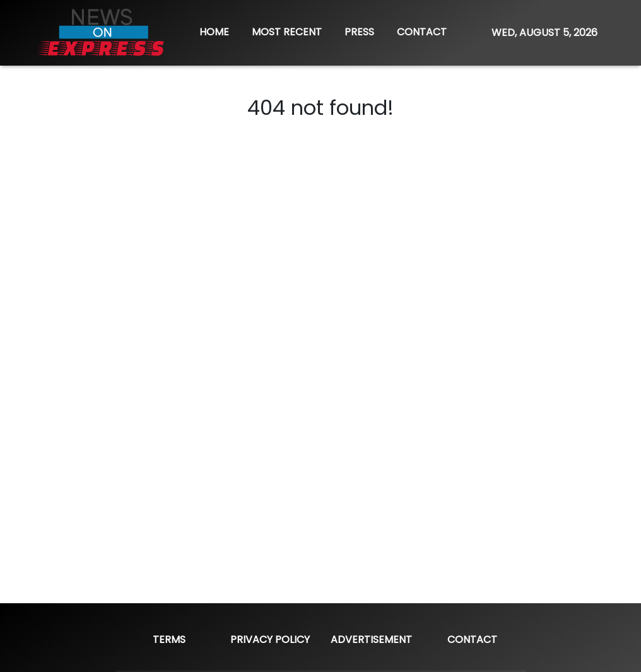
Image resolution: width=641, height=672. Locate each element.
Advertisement (371, 640)
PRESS (359, 32)
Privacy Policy (270, 640)
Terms (169, 640)
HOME (214, 32)
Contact (472, 640)
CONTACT (422, 32)
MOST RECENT (287, 32)
